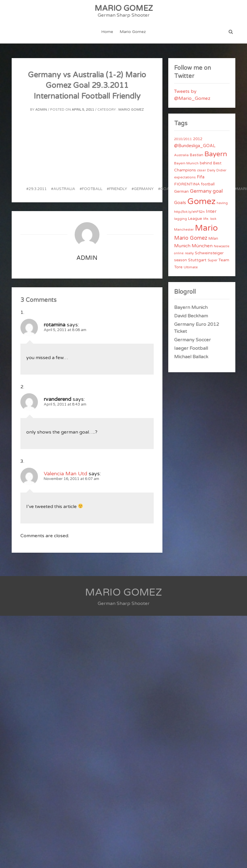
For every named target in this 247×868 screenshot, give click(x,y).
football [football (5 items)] (208, 184)
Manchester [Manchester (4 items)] (184, 229)
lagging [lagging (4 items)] (181, 219)
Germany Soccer (192, 340)
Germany (144, 189)
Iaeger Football (191, 348)
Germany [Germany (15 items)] (201, 191)
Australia (64, 189)
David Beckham (191, 316)
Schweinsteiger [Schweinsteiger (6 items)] (209, 253)
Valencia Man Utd (65, 474)
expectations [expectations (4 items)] (185, 177)
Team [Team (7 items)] (224, 260)
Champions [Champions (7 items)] (185, 170)
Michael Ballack (191, 357)
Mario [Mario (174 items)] (206, 228)
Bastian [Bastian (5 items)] (197, 155)
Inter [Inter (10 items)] (211, 211)
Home (107, 32)
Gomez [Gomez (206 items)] (201, 201)
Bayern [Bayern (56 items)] (216, 154)
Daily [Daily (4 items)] (211, 170)
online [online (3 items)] (179, 253)
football (92, 189)
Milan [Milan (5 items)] (213, 239)
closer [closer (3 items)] (202, 170)
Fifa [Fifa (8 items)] (201, 177)
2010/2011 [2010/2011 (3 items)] (183, 139)
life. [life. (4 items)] (206, 219)
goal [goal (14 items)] (218, 191)
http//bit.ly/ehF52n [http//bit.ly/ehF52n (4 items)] (189, 212)
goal (166, 189)
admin (41, 110)
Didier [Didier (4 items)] (221, 170)
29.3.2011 (38, 189)
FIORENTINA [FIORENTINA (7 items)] (187, 184)
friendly (118, 189)
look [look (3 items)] (213, 219)
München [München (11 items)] (202, 246)
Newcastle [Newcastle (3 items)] (222, 246)
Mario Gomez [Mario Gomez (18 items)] (191, 238)
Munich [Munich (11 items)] (182, 246)
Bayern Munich (191, 307)
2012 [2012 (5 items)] (198, 139)
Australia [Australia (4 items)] (181, 155)
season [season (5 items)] (181, 260)
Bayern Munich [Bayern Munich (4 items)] (186, 163)
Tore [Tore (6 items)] (178, 267)
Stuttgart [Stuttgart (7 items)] (197, 260)
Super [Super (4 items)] (212, 260)
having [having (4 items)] (222, 203)
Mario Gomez (133, 32)
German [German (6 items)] (181, 192)
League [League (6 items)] (195, 219)
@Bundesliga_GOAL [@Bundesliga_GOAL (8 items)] (195, 146)
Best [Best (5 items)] (217, 163)
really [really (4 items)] (189, 253)
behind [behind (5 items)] (206, 163)
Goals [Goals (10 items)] (180, 203)
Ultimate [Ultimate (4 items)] (191, 267)
